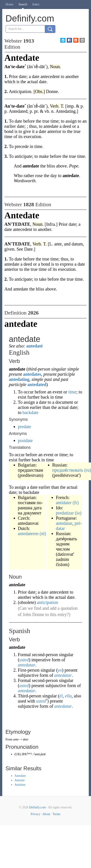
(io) (78, 513)
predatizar (65, 513)
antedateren (28, 534)
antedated (37, 384)
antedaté (34, 346)
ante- (16, 739)
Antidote (20, 785)
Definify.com (37, 807)
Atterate (20, 780)
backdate (30, 412)
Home (9, 4)
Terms (56, 814)
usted (24, 660)
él (61, 696)
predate (25, 427)
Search (23, 4)
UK (18, 754)
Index (36, 4)
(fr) (76, 503)
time (72, 392)
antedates (32, 374)
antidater (64, 503)
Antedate (20, 776)
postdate (25, 441)
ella (68, 696)
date (26, 739)
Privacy (36, 814)
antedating (19, 379)
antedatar (64, 523)
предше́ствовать (68, 470)
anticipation (48, 602)
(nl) (43, 534)
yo (60, 670)
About (46, 814)
